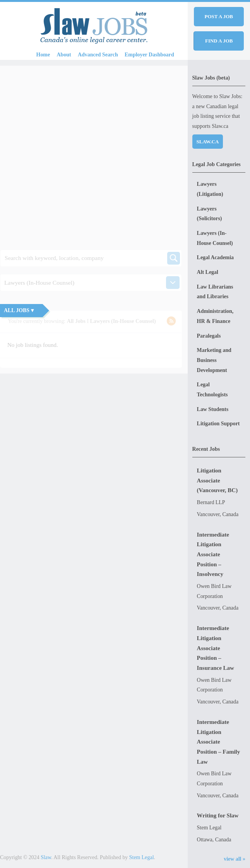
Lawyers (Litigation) (210, 189)
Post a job (219, 16)
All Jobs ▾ (19, 310)
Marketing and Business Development (214, 360)
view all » (235, 859)
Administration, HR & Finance (215, 316)
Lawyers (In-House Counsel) (215, 238)
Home (43, 55)
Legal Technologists (212, 390)
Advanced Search (98, 55)
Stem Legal (142, 857)
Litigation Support (218, 424)
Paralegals (209, 336)
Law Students (213, 409)
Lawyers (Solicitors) (210, 214)
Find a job (219, 41)
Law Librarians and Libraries (215, 292)
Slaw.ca (208, 142)
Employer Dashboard (149, 55)
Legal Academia (215, 257)
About (64, 55)
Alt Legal (208, 272)
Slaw (46, 857)
